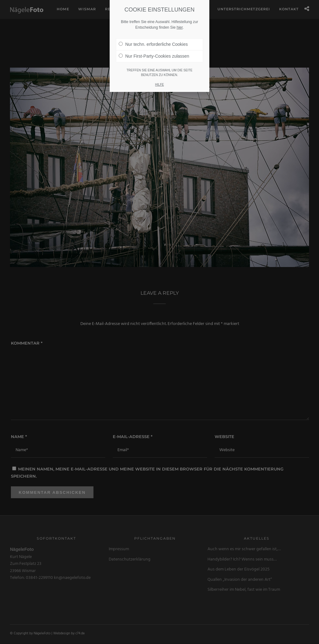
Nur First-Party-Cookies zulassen (154, 56)
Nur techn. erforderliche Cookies (153, 44)
